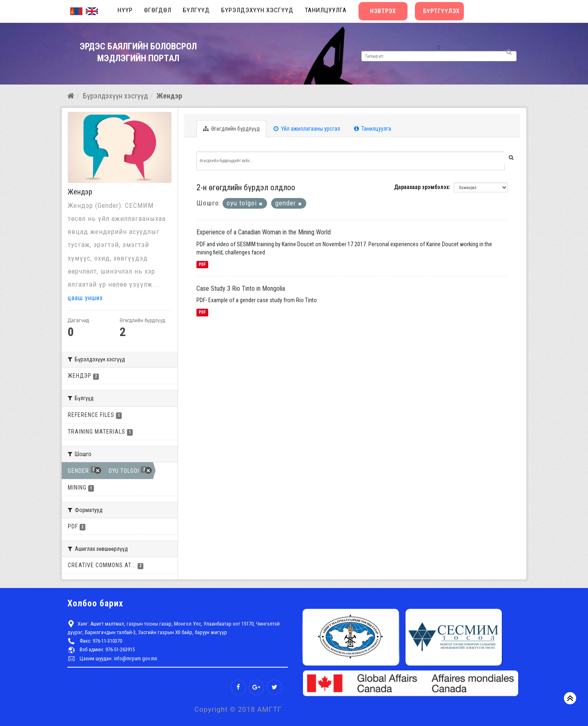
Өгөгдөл (158, 10)
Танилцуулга (326, 10)
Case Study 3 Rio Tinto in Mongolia (241, 288)
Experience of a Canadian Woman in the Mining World (264, 232)
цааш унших (87, 298)
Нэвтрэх (383, 11)
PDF (202, 264)
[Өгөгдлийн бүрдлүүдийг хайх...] (351, 161)
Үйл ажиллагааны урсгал (307, 129)
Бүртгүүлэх (441, 11)
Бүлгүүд (196, 10)
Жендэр (169, 96)
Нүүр (125, 10)
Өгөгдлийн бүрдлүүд (231, 129)
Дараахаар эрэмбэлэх (421, 187)
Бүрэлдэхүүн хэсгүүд (257, 10)
